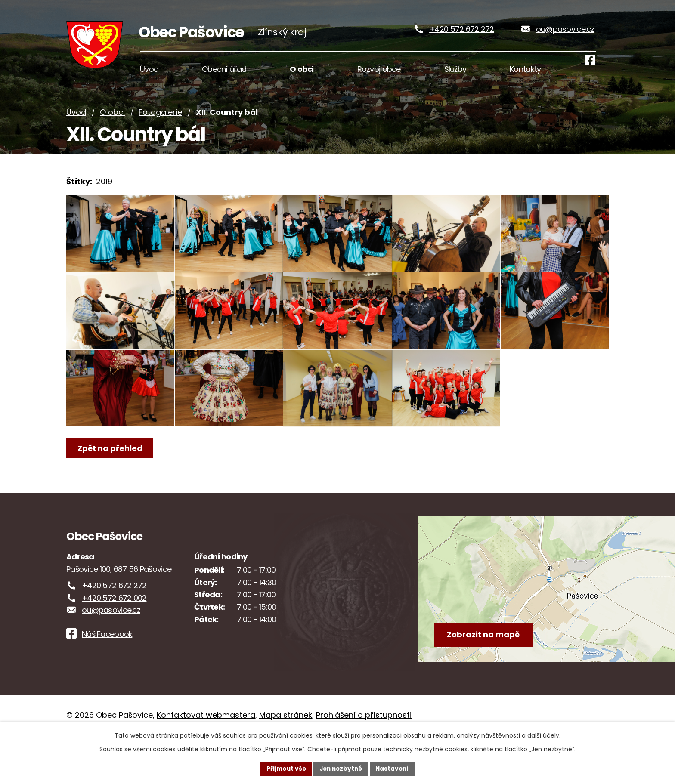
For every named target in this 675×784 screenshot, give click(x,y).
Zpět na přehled (110, 485)
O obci (112, 122)
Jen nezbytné (341, 769)
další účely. (544, 735)
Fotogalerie (160, 122)
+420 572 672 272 (461, 34)
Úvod (76, 122)
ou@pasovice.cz (565, 34)
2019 (104, 191)
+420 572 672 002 (114, 635)
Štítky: (79, 191)
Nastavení (394, 769)
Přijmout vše (284, 769)
